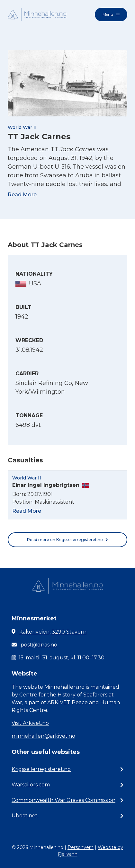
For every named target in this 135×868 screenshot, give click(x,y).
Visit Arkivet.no (30, 723)
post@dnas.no (39, 645)
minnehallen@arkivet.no (43, 736)
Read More (22, 195)
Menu (111, 14)
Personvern (81, 847)
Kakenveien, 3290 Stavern (53, 632)
